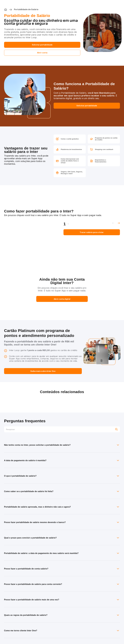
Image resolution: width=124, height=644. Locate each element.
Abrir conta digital (62, 299)
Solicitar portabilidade (42, 45)
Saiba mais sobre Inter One (43, 371)
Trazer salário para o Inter (92, 232)
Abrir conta (42, 53)
